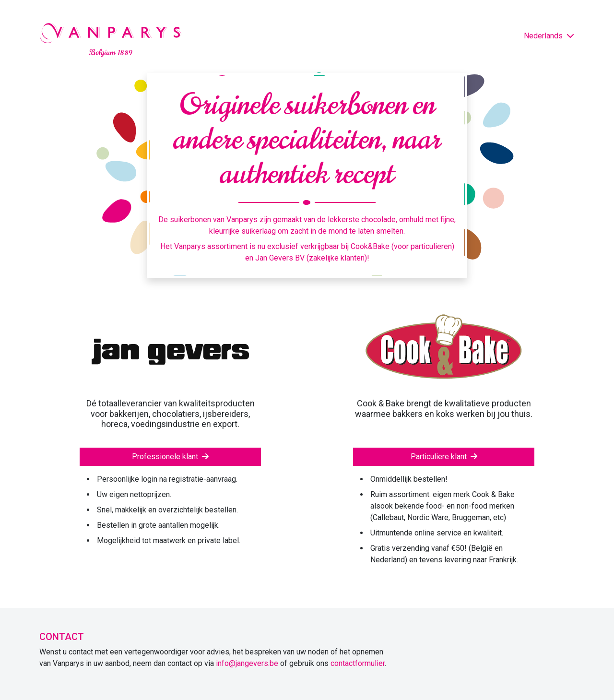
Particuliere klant (444, 457)
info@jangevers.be (247, 663)
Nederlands (549, 36)
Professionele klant (170, 457)
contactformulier (358, 663)
